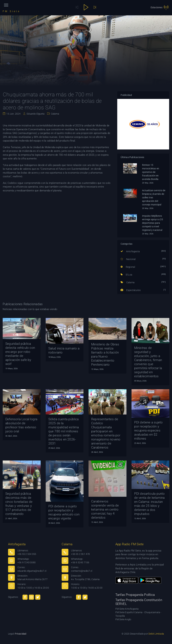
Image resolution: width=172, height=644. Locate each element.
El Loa (126, 275)
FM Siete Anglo (123, 619)
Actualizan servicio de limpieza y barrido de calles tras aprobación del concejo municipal (154, 197)
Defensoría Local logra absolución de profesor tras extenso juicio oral (21, 425)
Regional (128, 267)
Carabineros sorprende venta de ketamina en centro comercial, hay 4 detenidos (105, 509)
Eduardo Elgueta (35, 114)
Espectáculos (131, 290)
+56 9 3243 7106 (80, 562)
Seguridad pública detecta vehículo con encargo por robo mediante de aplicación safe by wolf (20, 354)
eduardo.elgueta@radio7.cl (32, 571)
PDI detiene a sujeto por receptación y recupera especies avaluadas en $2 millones (148, 430)
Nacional (128, 259)
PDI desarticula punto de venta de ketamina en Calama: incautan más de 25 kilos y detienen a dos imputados (149, 504)
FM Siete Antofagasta (127, 609)
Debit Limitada (156, 634)
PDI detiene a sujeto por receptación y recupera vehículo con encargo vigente (64, 512)
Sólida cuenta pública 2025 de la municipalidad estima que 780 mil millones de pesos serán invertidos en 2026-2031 (64, 431)
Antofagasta (130, 251)
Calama (55, 114)
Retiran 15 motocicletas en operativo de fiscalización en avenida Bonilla (151, 172)
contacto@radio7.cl (82, 571)
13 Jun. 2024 (13, 114)
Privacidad (20, 634)
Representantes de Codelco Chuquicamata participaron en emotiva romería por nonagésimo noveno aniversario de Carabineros (106, 433)
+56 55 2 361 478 (80, 554)
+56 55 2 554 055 (27, 554)
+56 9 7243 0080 (27, 562)
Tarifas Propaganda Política (135, 595)
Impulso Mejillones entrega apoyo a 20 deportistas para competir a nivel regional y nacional (153, 223)
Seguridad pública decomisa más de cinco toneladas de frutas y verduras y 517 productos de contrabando (19, 504)
